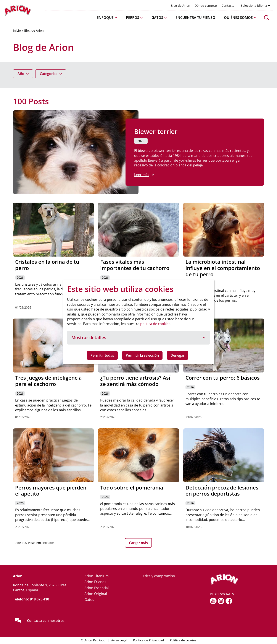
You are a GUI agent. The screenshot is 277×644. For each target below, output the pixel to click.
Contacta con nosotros (46, 621)
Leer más (142, 175)
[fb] (229, 601)
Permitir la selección (142, 355)
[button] (107, 18)
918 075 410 (39, 599)
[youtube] (213, 601)
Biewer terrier (156, 131)
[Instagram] (221, 601)
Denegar (178, 355)
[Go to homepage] (18, 12)
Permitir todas (102, 355)
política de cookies (155, 324)
